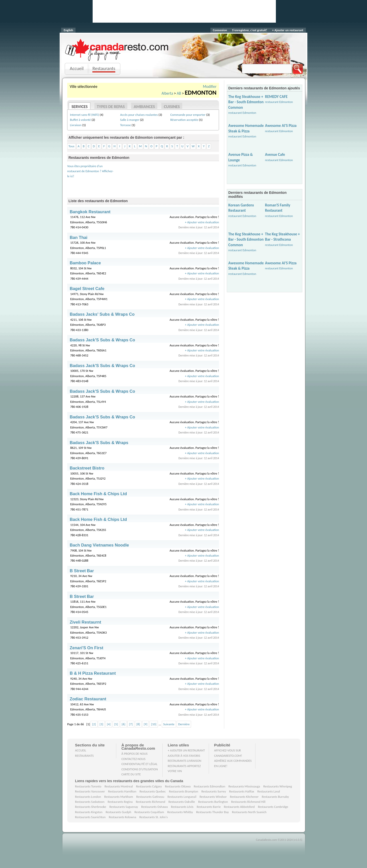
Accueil (77, 68)
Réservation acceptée (184, 120)
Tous (71, 146)
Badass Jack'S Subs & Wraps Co (102, 340)
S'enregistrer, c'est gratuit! (250, 30)
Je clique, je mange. (117, 56)
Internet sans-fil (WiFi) (84, 115)
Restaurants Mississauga (244, 786)
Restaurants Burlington (213, 802)
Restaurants (104, 68)
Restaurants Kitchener (244, 797)
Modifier (210, 86)
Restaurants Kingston (89, 812)
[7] (131, 724)
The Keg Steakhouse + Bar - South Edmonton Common (246, 102)
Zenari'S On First (86, 648)
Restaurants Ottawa (178, 786)
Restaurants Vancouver (90, 791)
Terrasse (125, 125)
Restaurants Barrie (209, 807)
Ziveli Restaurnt (85, 622)
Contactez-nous (133, 759)
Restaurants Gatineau (150, 797)
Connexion (220, 30)
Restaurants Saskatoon (90, 802)
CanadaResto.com (117, 44)
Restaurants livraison (184, 761)
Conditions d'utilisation (140, 769)
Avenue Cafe (275, 154)
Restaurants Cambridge (273, 807)
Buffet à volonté (80, 120)
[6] (123, 724)
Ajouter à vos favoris (184, 756)
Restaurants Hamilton (122, 791)
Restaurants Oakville (182, 802)
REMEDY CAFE (276, 97)
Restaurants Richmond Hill (248, 802)
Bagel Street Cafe (87, 289)
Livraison (76, 125)
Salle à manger (130, 120)
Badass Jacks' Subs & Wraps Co (102, 314)
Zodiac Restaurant (88, 699)
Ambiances (144, 106)
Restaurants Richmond (151, 802)
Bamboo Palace (85, 263)
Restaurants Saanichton (90, 817)
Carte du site (131, 774)
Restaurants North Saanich (249, 812)
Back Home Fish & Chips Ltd (98, 494)
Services (80, 106)
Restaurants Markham (119, 797)
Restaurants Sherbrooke (91, 807)
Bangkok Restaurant (90, 212)
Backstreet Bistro (87, 468)
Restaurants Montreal (119, 786)
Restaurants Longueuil (182, 797)
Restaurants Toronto (88, 786)
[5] (116, 724)
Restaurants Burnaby (275, 797)
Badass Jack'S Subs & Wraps (99, 443)
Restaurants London (88, 797)
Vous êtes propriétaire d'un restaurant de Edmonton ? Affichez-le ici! (90, 171)
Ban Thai (79, 238)
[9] (145, 724)
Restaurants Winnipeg (278, 786)
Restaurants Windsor (213, 797)
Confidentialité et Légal (139, 764)
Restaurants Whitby (180, 812)
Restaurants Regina (120, 802)
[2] (94, 724)
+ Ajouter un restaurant (288, 30)
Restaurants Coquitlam (149, 812)
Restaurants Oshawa (154, 807)
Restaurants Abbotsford (239, 807)
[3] (101, 724)
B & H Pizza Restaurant (93, 673)
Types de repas (111, 106)
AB (179, 93)
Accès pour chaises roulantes (139, 115)
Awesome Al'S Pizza (281, 125)
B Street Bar (82, 571)
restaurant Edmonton (242, 113)
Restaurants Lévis (182, 807)
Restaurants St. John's (154, 817)
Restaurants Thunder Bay (212, 812)
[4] (109, 724)
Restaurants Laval (269, 791)
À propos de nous (134, 754)
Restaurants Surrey (214, 791)
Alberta (167, 93)
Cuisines (172, 106)
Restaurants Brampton (183, 791)
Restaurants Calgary (149, 786)
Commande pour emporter (188, 115)
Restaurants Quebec (153, 791)
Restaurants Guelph (119, 812)
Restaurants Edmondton (210, 786)
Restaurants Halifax (242, 791)
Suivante (169, 724)
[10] (154, 724)
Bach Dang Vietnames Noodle (99, 545)
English (68, 30)
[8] (138, 724)
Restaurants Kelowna (122, 817)
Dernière (184, 724)
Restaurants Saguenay (124, 807)
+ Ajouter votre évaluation (202, 222)
